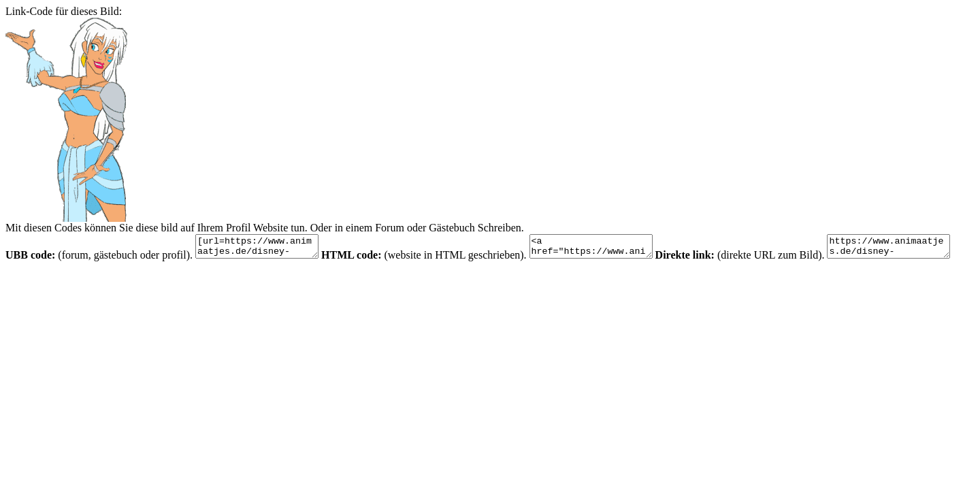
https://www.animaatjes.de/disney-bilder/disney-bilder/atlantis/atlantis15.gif (74, 280)
